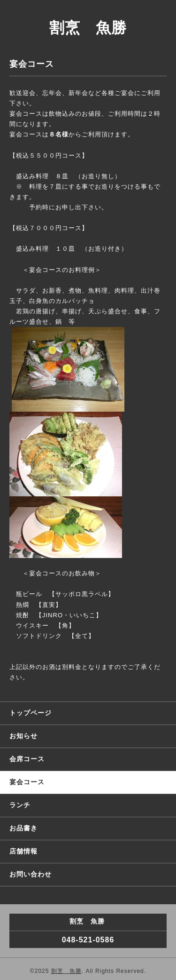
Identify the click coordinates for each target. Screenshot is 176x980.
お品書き (23, 828)
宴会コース (27, 782)
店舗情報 (23, 851)
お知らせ (23, 736)
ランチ (20, 805)
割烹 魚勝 (88, 28)
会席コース (27, 759)
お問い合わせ (31, 874)
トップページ (31, 713)
